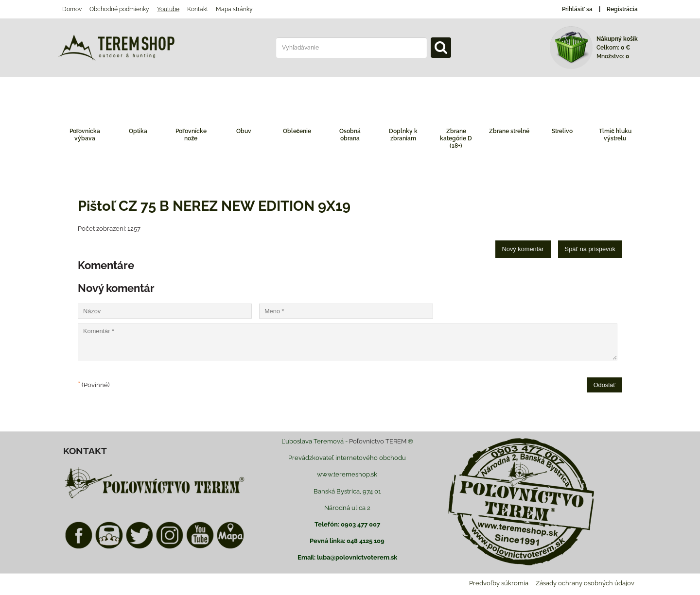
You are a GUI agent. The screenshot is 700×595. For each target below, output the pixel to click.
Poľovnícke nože (191, 135)
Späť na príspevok (590, 249)
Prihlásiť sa (577, 9)
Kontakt (198, 9)
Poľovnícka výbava (85, 135)
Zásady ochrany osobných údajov (585, 583)
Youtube (168, 9)
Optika (138, 131)
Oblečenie (297, 131)
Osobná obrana (350, 135)
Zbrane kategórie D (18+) (456, 138)
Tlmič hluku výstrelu (615, 135)
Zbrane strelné (509, 131)
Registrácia (622, 9)
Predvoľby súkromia (499, 583)
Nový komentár (523, 249)
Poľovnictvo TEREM (378, 441)
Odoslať (604, 385)
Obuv (244, 131)
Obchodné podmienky (119, 9)
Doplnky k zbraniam (403, 135)
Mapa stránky (234, 9)
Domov (72, 9)
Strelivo (562, 131)
